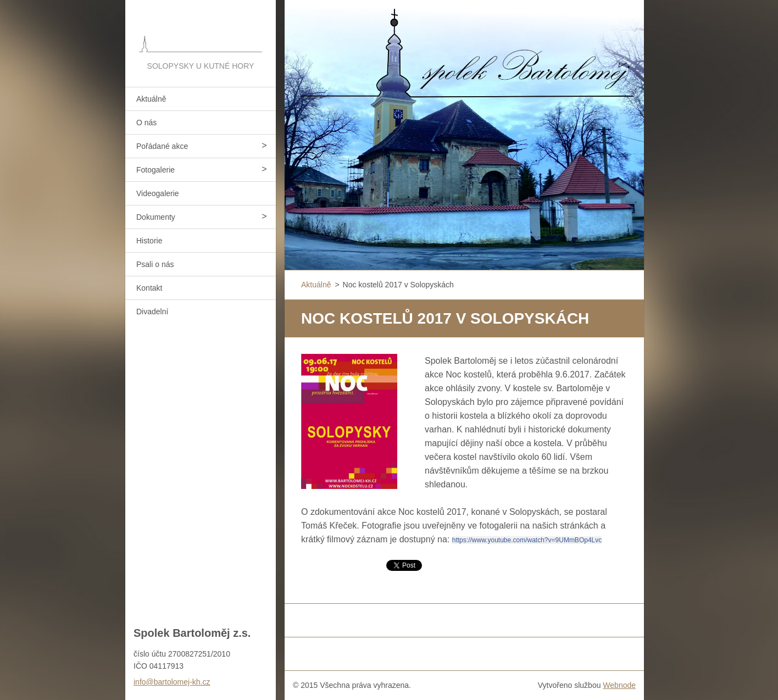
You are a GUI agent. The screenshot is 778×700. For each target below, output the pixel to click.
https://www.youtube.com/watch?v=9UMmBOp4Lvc (527, 540)
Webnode (619, 685)
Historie (149, 241)
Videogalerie (158, 193)
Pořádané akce (162, 146)
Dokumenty (156, 217)
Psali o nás (155, 264)
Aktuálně (151, 99)
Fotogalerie (155, 170)
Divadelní (152, 312)
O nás (146, 123)
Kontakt (149, 288)
